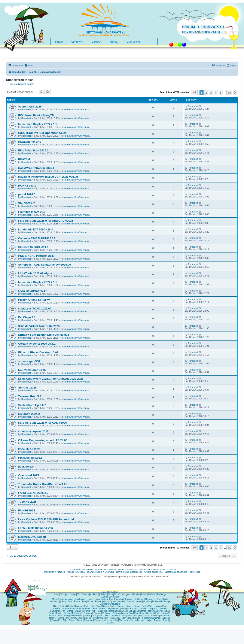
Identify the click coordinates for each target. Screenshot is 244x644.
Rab (84, 601)
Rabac (103, 594)
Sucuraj (52, 616)
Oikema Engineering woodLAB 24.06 (43, 440)
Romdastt (26, 109)
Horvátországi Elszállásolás (129, 572)
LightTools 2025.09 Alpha (35, 273)
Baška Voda (147, 606)
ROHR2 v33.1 (27, 186)
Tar (79, 594)
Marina (112, 611)
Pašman (117, 613)
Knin (79, 609)
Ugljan (149, 620)
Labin (144, 594)
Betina (137, 606)
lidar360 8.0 (26, 467)
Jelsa (94, 609)
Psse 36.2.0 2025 (29, 449)
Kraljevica (118, 599)
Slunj (64, 601)
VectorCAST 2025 (30, 107)
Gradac (144, 609)
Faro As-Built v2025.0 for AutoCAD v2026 (46, 221)
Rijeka (77, 601)
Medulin (136, 594)
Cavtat (70, 606)
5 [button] (221, 93)
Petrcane (107, 613)
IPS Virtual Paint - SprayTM (36, 115)
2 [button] (206, 93)
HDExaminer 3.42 (30, 142)
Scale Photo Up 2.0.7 (32, 405)
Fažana (152, 594)
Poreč (117, 594)
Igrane (123, 609)
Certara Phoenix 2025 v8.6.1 (37, 344)
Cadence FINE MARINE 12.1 (37, 238)
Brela (87, 606)
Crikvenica (150, 599)
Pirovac (97, 613)
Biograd (120, 606)
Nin (63, 611)
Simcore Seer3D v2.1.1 (33, 247)
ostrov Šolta (77, 618)
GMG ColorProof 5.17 (32, 291)
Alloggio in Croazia (76, 572)
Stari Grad (126, 618)
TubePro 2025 (27, 502)
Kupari (167, 611)
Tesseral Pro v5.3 (30, 396)
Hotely (114, 42)
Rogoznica (144, 616)
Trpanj (166, 620)
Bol (92, 606)
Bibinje (129, 606)
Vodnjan (64, 594)
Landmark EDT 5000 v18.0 (36, 229)
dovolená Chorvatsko (93, 570)
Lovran (90, 599)
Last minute (133, 42)
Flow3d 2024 (27, 510)
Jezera (102, 609)
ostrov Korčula (69, 609)
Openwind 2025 (29, 475)
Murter (70, 611)
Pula (110, 594)
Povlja (59, 613)
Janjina (110, 609)
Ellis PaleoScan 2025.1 (33, 150)
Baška (166, 599)
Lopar (98, 599)
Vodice (105, 620)
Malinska (69, 599)
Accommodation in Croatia (163, 570)
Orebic (149, 613)
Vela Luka (140, 620)
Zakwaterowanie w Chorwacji (100, 572)
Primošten (165, 616)
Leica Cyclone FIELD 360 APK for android (46, 519)
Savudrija (86, 594)
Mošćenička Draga (161, 601)
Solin (101, 616)
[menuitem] (29, 66)
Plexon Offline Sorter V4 (34, 300)
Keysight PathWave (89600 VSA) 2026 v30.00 (48, 177)
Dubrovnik (164, 609)
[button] (194, 93)
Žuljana (110, 623)
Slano (108, 616)
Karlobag (129, 599)
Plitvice (98, 601)
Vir (121, 620)
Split (94, 616)
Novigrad (126, 594)
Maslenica (103, 611)
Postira (67, 613)
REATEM (24, 159)
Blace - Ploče (109, 606)
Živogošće (56, 620)
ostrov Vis (128, 620)
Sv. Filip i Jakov (113, 618)
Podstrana (77, 613)
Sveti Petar (98, 618)
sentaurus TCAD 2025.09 (35, 309)
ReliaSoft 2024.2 (29, 414)
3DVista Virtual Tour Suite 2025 (39, 326)
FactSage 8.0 (27, 317)
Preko (52, 613)
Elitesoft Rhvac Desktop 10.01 (38, 352)
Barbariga (162, 594)
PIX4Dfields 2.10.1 (30, 458)
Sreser (87, 616)
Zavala (72, 620)
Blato (98, 606)
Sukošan (166, 618)
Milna (77, 611)
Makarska (122, 611)
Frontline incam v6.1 (32, 212)
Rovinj (96, 594)
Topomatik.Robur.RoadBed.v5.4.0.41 (43, 484)
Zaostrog (88, 620)
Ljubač (132, 611)
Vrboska (114, 620)
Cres (159, 599)
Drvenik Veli (60, 606)
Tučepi (60, 618)
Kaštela (87, 609)
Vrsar (56, 594)
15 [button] (229, 93)
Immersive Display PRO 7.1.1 (38, 124)
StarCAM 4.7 (27, 203)
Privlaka (155, 616)
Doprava (96, 42)
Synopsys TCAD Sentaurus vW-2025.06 (45, 265)
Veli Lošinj (55, 601)
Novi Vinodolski (134, 601)
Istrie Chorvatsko (110, 592)
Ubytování (77, 42)
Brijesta (79, 606)
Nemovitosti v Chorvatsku (77, 109)
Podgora (88, 613)
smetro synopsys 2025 (33, 431)
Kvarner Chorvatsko (110, 597)
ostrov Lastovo (155, 611)
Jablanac (139, 599)
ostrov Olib (166, 613)
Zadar (97, 620)
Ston (60, 616)
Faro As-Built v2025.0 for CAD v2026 (42, 423)
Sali (136, 616)
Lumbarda (141, 611)
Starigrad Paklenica (73, 616)
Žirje (65, 620)
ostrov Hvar (133, 609)
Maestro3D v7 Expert (32, 537)
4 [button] (216, 93)
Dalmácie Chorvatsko (110, 604)
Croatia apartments (153, 572)
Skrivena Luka (119, 616)
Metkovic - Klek (89, 611)
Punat (90, 601)
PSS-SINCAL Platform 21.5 (36, 256)
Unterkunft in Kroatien (54, 572)
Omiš (157, 613)
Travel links (195, 572)
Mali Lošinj (80, 599)
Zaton (80, 620)
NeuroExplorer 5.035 (32, 370)
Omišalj (122, 601)
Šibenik (88, 618)
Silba (130, 616)
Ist (117, 609)
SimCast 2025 (27, 388)
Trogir (52, 618)
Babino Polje (161, 606)
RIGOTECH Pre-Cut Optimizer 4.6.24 (42, 133)
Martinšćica (57, 599)
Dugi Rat (153, 609)
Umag (73, 594)
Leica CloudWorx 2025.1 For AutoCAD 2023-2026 (51, 379)
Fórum (59, 42)
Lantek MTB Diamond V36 (36, 528)
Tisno (67, 618)
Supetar (146, 618)
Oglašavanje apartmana (176, 572)
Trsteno (157, 620)
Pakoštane (139, 613)
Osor (106, 601)
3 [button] (211, 93)
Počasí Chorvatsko (127, 570)
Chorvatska (111, 570)
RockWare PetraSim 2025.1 (36, 168)
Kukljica (56, 609)
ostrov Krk (107, 599)
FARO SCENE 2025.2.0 (33, 493)
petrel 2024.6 (27, 194)
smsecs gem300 (29, 361)
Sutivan (137, 618)
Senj (70, 601)
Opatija (113, 601)
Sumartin (156, 618)
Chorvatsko (76, 570)
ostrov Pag (127, 613)
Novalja (147, 601)
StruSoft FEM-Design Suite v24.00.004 (44, 335)
